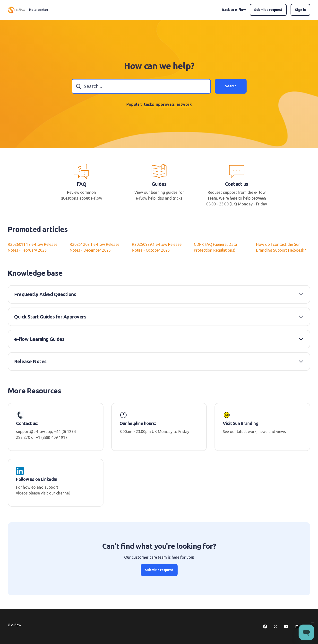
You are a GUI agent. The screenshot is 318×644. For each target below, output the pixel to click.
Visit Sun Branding (241, 423)
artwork (184, 104)
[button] (159, 294)
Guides (159, 184)
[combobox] (141, 86)
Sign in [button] (300, 10)
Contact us (237, 184)
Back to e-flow (234, 10)
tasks (149, 104)
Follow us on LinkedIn (37, 479)
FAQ (82, 184)
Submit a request (268, 10)
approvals (165, 104)
